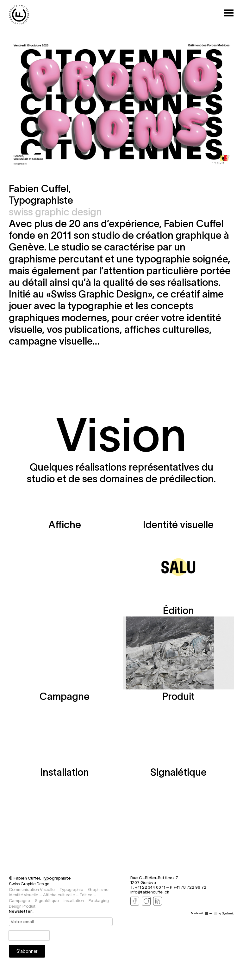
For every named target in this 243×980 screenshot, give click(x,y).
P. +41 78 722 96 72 (188, 888)
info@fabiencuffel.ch (150, 892)
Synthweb (228, 913)
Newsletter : (21, 911)
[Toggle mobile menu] (229, 13)
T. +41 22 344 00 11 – (150, 888)
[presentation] (29, 936)
